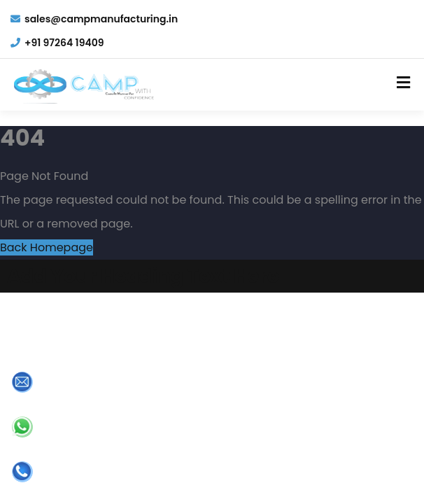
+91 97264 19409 (57, 43)
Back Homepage (47, 247)
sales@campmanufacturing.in (94, 19)
